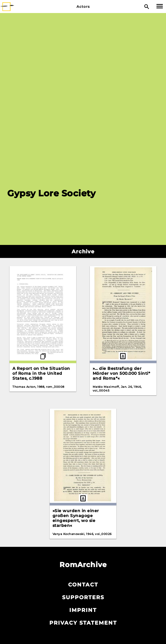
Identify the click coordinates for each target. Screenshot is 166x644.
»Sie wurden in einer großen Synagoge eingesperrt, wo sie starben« (76, 518)
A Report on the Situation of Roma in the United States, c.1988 (41, 373)
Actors (83, 7)
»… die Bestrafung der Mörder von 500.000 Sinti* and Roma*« (122, 373)
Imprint (83, 610)
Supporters (83, 597)
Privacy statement (83, 623)
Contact (83, 585)
